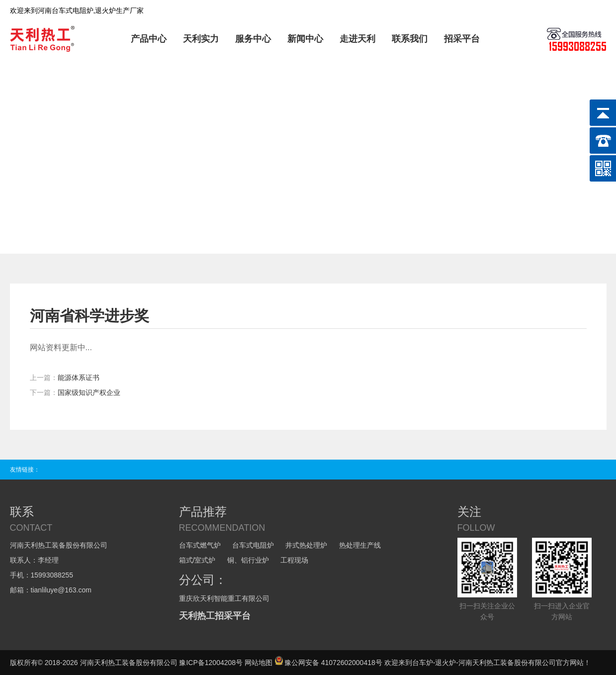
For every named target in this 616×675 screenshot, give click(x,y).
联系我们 (410, 39)
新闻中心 (305, 39)
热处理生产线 (360, 545)
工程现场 (294, 560)
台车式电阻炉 (253, 545)
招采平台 (462, 39)
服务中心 (253, 39)
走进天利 (357, 39)
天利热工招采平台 (215, 616)
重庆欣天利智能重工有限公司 (224, 598)
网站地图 (259, 663)
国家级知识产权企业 (89, 392)
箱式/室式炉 (197, 560)
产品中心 (149, 39)
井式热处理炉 (306, 545)
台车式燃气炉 (200, 545)
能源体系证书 (79, 378)
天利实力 (201, 39)
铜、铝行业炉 (248, 560)
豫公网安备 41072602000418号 (328, 663)
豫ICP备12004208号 (211, 663)
